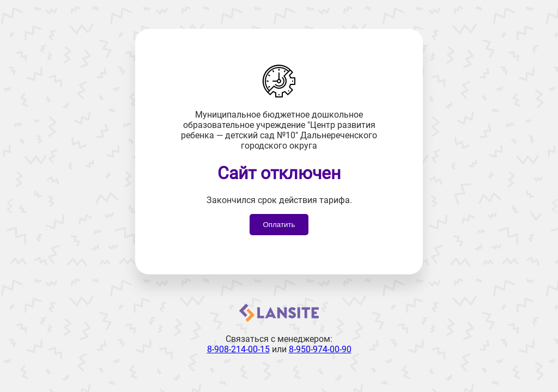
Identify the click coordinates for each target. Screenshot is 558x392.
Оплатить (279, 225)
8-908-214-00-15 (238, 349)
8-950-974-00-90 (320, 349)
